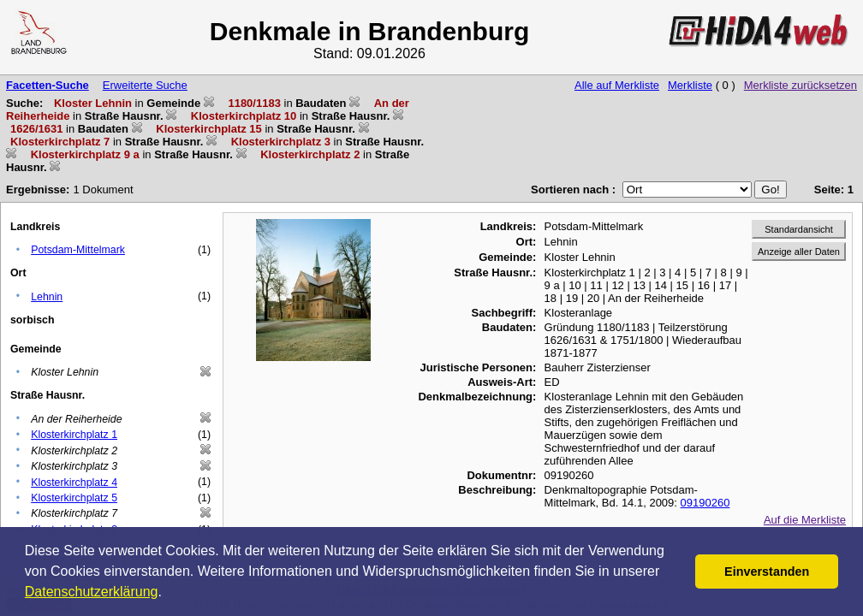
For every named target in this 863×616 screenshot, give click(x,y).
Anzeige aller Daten (799, 252)
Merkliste (690, 85)
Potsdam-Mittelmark (78, 250)
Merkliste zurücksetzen (801, 85)
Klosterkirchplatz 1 (74, 435)
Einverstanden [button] (767, 572)
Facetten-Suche (48, 85)
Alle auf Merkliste (617, 85)
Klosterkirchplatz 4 (74, 483)
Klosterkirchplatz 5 (74, 498)
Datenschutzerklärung (92, 592)
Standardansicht (799, 229)
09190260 (705, 503)
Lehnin (47, 297)
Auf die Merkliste (805, 520)
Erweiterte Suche (145, 85)
